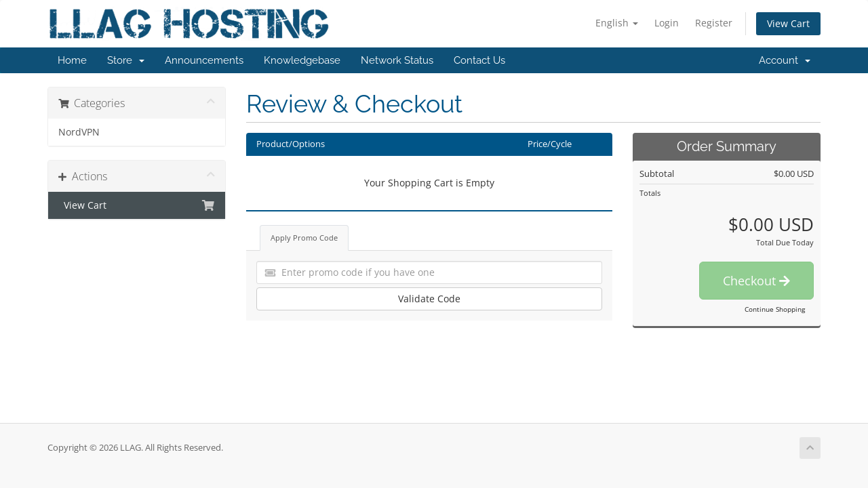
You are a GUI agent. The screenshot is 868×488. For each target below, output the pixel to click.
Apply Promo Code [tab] (304, 238)
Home (72, 60)
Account (785, 60)
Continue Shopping (775, 309)
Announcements (204, 60)
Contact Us (479, 60)
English (617, 23)
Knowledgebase (302, 60)
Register (714, 23)
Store (126, 60)
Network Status (397, 60)
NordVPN (79, 132)
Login (667, 23)
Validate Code (429, 299)
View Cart (788, 23)
